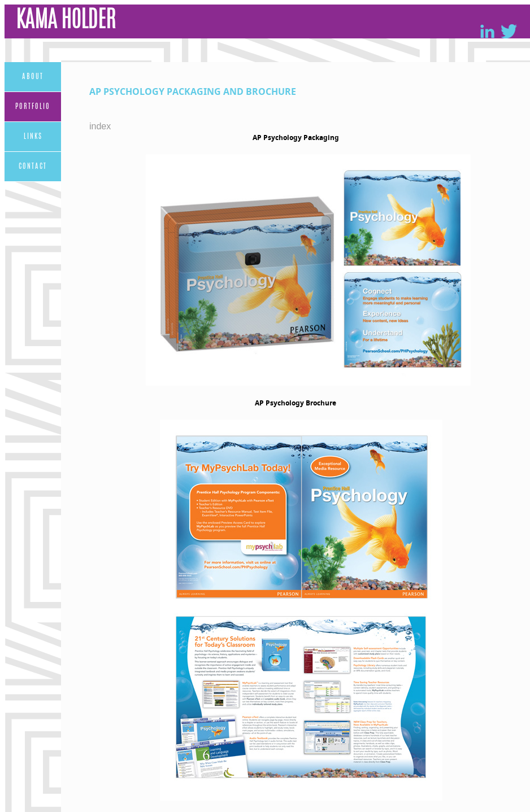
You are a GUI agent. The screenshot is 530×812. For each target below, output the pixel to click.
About (33, 77)
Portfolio (33, 107)
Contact (33, 167)
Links (33, 137)
